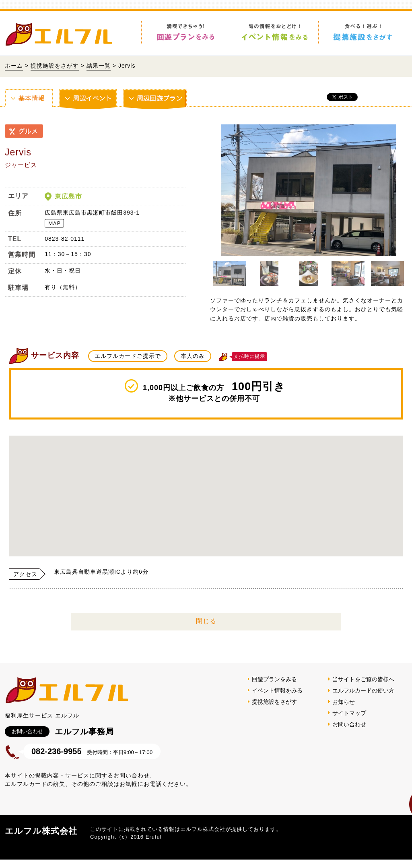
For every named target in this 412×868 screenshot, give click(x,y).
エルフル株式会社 (41, 839)
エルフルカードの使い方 (363, 699)
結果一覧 (99, 66)
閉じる (206, 629)
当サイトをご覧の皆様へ (363, 688)
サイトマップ (349, 721)
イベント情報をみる (277, 699)
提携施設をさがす (55, 66)
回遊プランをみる (274, 688)
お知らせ (344, 710)
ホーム (14, 66)
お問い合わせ (349, 733)
